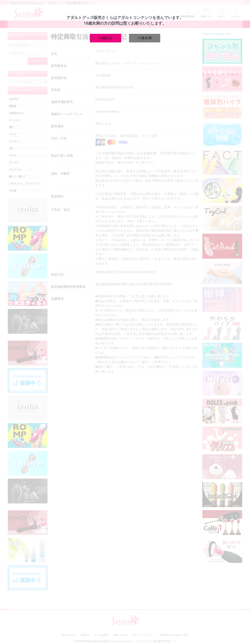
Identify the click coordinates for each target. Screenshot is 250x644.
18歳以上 (106, 38)
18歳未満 (145, 38)
